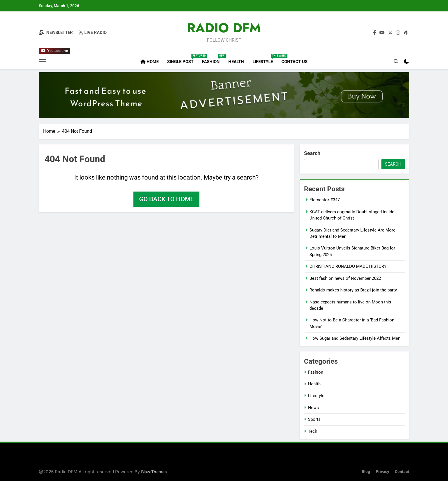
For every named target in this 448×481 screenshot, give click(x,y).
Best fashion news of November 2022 (345, 278)
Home (150, 62)
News (313, 408)
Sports (314, 419)
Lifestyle (265, 59)
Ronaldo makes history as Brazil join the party (353, 290)
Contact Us (294, 62)
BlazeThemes (154, 472)
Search (312, 153)
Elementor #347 (325, 200)
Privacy (382, 472)
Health (236, 62)
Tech (313, 431)
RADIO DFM (224, 28)
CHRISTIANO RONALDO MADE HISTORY (348, 266)
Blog (366, 472)
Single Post (182, 59)
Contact (402, 472)
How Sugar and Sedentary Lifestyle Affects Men (355, 338)
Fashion (213, 59)
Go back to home (166, 199)
